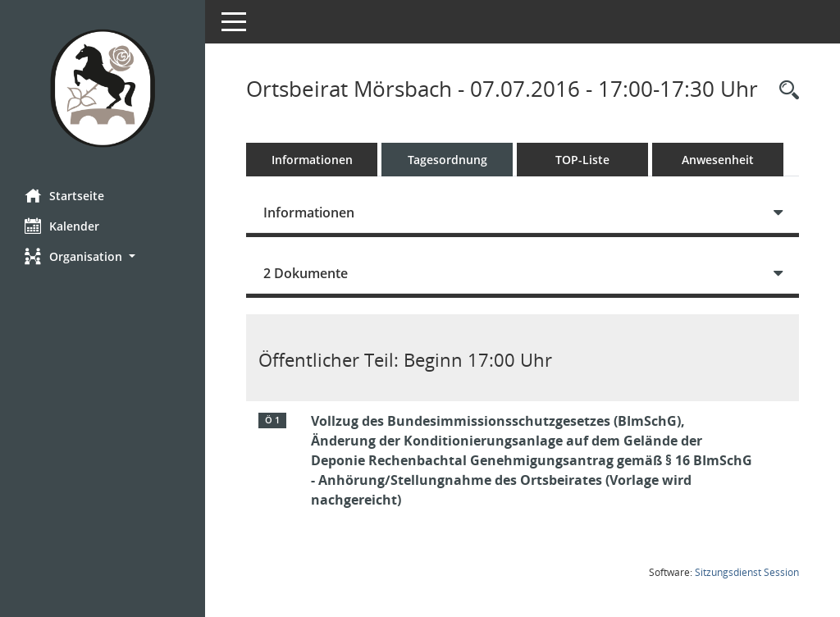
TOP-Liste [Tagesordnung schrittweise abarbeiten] (582, 160)
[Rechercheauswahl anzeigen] (785, 91)
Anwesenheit (718, 160)
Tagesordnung (447, 160)
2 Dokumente (306, 273)
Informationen (312, 160)
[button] (103, 256)
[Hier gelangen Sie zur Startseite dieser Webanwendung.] (103, 88)
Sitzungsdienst (747, 572)
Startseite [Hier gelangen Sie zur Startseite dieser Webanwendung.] (64, 195)
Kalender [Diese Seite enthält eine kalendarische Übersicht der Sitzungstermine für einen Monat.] (62, 226)
